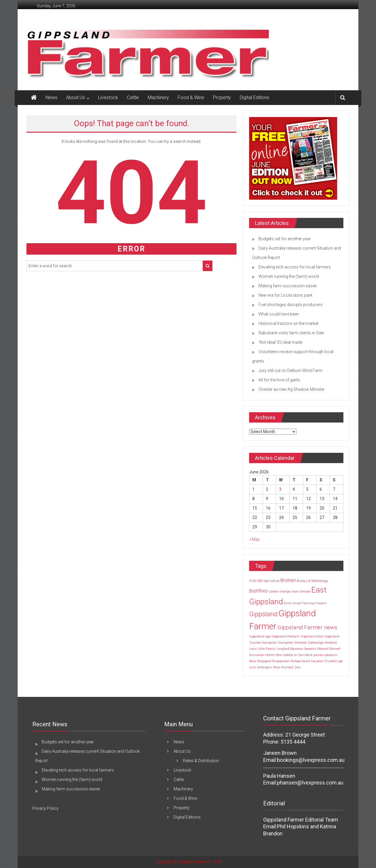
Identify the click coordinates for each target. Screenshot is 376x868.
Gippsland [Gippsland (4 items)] (263, 614)
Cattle (133, 97)
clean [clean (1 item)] (295, 591)
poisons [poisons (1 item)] (319, 655)
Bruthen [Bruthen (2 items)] (288, 580)
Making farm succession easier (288, 286)
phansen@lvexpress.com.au (310, 783)
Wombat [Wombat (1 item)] (287, 667)
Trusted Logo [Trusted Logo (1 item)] (333, 661)
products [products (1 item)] (331, 655)
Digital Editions (255, 97)
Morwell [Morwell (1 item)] (323, 649)
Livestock (108, 97)
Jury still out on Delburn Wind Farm (291, 370)
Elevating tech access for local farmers (295, 267)
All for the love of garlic (280, 380)
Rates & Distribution (201, 761)
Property (222, 97)
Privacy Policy (45, 808)
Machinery (158, 97)
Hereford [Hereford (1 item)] (331, 643)
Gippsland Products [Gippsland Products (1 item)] (286, 636)
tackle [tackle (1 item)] (306, 661)
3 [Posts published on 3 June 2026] (280, 489)
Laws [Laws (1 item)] (253, 649)
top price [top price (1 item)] (317, 661)
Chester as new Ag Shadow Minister (292, 389)
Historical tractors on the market (288, 323)
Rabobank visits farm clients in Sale (291, 333)
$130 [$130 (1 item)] (253, 581)
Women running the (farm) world (289, 276)
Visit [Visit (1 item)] (252, 667)
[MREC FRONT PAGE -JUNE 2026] (293, 158)
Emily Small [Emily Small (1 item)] (292, 603)
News (51, 97)
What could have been (279, 314)
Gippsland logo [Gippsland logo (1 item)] (260, 636)
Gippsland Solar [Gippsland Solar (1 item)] (312, 636)
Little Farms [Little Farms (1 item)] (267, 649)
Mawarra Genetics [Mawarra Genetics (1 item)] (303, 649)
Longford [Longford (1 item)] (283, 649)
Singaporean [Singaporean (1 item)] (281, 661)
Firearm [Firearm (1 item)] (321, 603)
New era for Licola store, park (286, 295)
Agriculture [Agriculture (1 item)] (272, 581)
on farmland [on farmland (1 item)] (303, 655)
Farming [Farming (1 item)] (308, 603)
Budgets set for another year (285, 239)
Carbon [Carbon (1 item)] (274, 591)
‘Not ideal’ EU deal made (280, 342)
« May (254, 539)
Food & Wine (191, 97)
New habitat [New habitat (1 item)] (284, 655)
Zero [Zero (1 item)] (297, 667)
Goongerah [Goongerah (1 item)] (269, 643)
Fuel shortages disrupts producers (291, 305)
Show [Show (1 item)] (253, 661)
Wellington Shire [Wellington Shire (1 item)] (268, 667)
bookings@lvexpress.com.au (311, 760)
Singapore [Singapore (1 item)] (264, 661)
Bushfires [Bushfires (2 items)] (258, 591)
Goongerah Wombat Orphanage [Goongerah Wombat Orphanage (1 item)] (301, 643)
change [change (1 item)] (285, 591)
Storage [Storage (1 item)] (296, 661)
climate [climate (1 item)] (305, 591)
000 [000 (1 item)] (260, 581)
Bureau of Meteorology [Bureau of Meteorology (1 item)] (312, 581)
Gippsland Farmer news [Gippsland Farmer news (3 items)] (307, 627)
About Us (75, 97)
